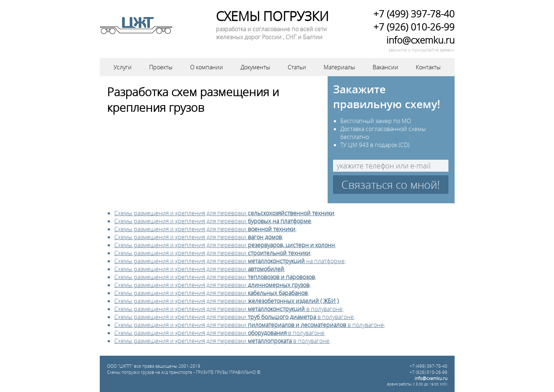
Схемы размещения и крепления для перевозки (224, 213)
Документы (255, 67)
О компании (207, 67)
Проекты (161, 67)
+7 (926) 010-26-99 (414, 27)
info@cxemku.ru (420, 40)
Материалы (339, 67)
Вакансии (385, 67)
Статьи (297, 67)
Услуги (123, 67)
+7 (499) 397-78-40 (414, 14)
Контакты (428, 67)
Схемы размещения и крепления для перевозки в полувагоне (228, 309)
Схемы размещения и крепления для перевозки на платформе (229, 261)
